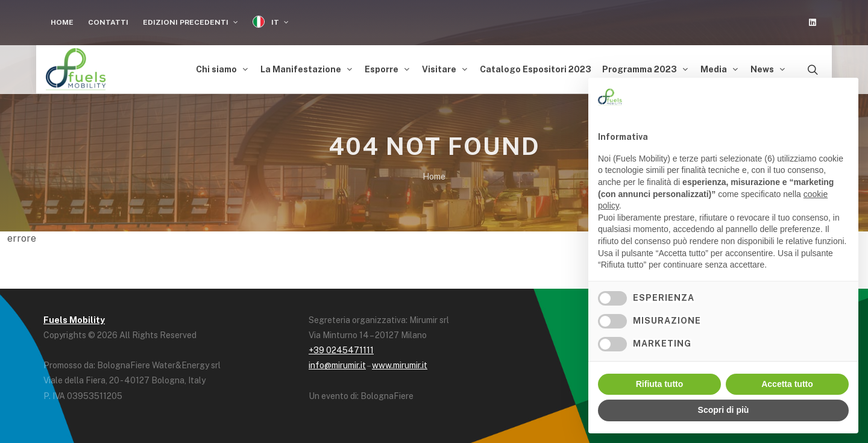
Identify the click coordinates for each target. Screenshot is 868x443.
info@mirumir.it (337, 365)
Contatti (108, 22)
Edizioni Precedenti (190, 22)
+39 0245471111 (341, 350)
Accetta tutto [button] (787, 384)
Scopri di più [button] (724, 410)
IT (271, 22)
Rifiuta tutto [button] (660, 384)
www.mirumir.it (400, 365)
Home (62, 22)
